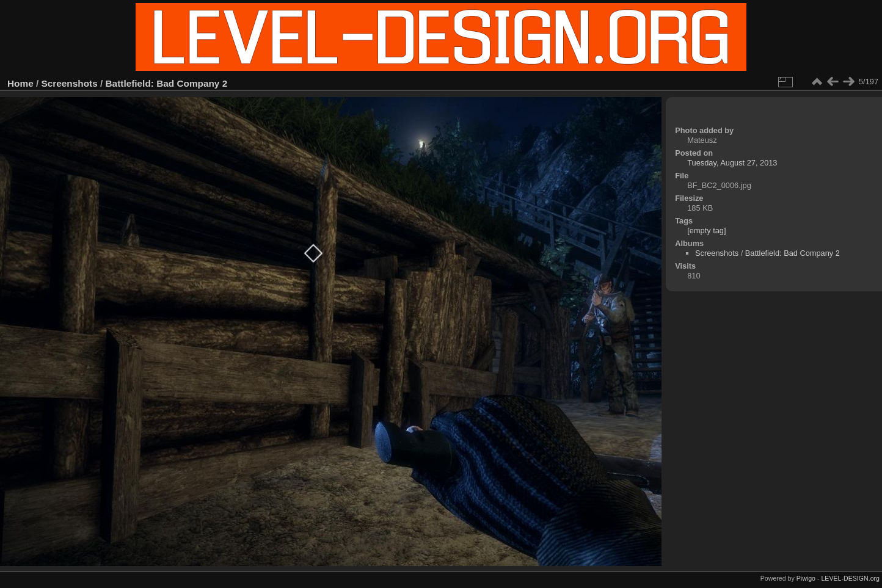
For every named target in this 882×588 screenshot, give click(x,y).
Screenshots (70, 83)
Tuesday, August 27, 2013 (732, 163)
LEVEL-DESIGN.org (850, 578)
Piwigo (806, 578)
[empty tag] (706, 230)
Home (20, 83)
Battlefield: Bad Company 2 (167, 83)
